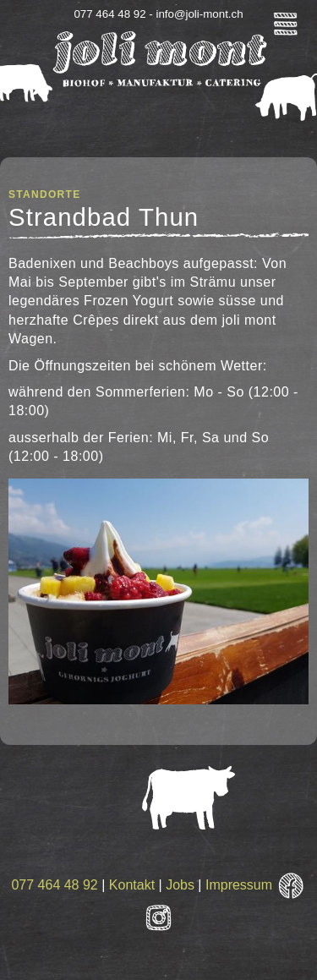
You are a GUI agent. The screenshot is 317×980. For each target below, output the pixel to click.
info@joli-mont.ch (199, 14)
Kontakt (132, 885)
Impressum (239, 885)
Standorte (44, 194)
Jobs (180, 885)
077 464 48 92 (54, 885)
